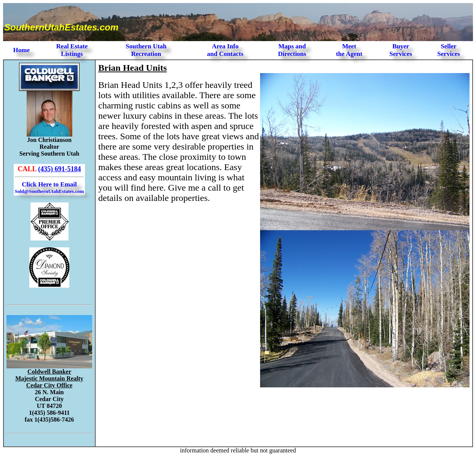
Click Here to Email (49, 187)
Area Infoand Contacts (225, 50)
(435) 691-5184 (59, 169)
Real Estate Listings (72, 50)
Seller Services (448, 50)
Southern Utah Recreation (146, 50)
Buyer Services (401, 50)
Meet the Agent (349, 50)
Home (22, 50)
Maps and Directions (292, 50)
